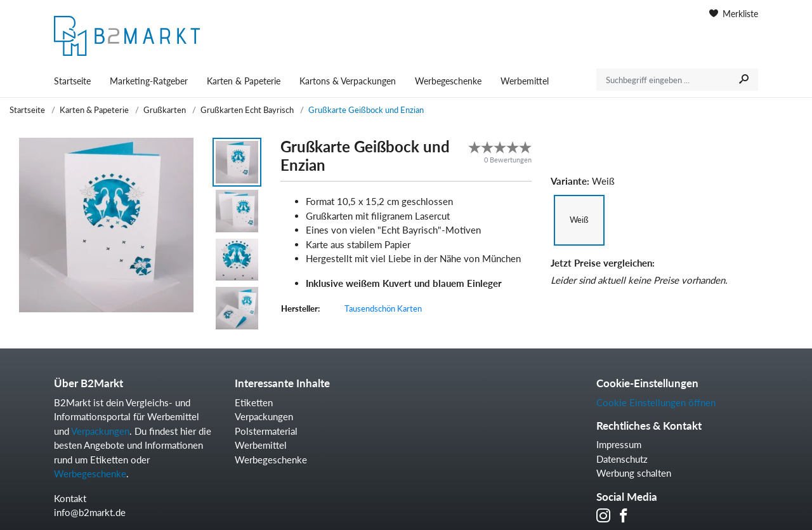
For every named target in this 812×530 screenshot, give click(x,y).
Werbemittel (525, 81)
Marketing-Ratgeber (149, 81)
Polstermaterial (266, 431)
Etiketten (254, 402)
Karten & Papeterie (244, 81)
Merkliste (734, 14)
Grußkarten (165, 110)
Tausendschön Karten (383, 308)
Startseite (72, 81)
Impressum (619, 444)
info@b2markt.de (90, 512)
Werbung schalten (634, 473)
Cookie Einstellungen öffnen (656, 402)
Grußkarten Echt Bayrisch (247, 110)
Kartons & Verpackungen (348, 81)
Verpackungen (100, 431)
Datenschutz (622, 459)
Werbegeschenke (448, 81)
